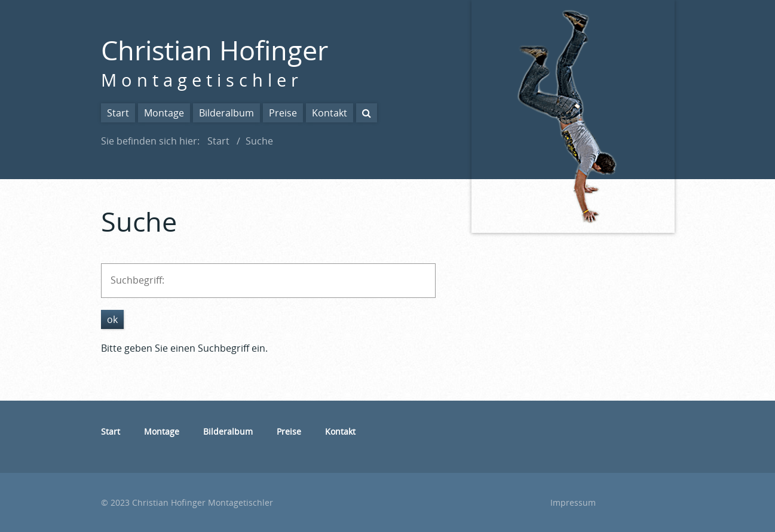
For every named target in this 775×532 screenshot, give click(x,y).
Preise (283, 113)
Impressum (573, 502)
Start (118, 113)
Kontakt (330, 113)
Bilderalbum (226, 113)
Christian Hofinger (215, 50)
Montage (164, 113)
